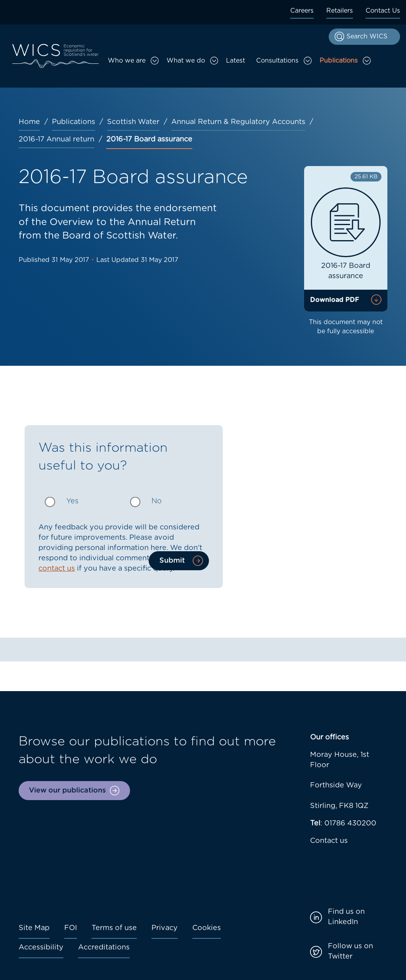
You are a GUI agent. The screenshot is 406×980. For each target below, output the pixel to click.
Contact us (329, 841)
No (157, 501)
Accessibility (41, 948)
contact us (57, 569)
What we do (186, 61)
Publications (339, 61)
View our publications (67, 791)
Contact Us (383, 11)
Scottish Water (133, 122)
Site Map (34, 928)
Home (29, 122)
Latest (236, 61)
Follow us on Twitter (350, 951)
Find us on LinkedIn (346, 917)
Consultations (277, 61)
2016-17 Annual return (56, 139)
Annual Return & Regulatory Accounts (238, 122)
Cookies (207, 928)
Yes (72, 501)
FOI (71, 928)
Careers (302, 11)
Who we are (127, 61)
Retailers (340, 11)
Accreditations (104, 948)
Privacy (165, 928)
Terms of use (114, 928)
